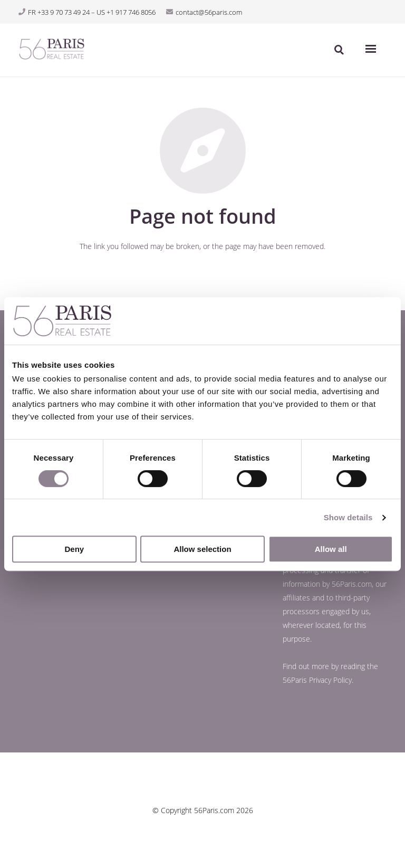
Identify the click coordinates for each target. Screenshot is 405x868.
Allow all (331, 549)
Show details (348, 517)
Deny (74, 549)
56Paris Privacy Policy (317, 680)
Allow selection (202, 549)
